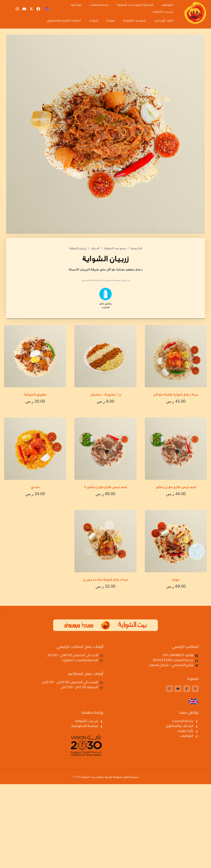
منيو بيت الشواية (115, 248)
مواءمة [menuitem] (76, 5)
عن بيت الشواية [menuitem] (163, 12)
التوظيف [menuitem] (167, 5)
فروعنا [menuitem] (111, 21)
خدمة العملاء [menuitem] (99, 5)
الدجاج (95, 248)
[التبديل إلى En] (47, 9)
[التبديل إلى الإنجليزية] (190, 702)
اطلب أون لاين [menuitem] (164, 21)
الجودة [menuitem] (94, 21)
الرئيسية (136, 248)
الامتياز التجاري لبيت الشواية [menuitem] (135, 5)
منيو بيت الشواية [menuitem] (134, 21)
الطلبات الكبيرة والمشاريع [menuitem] (64, 21)
